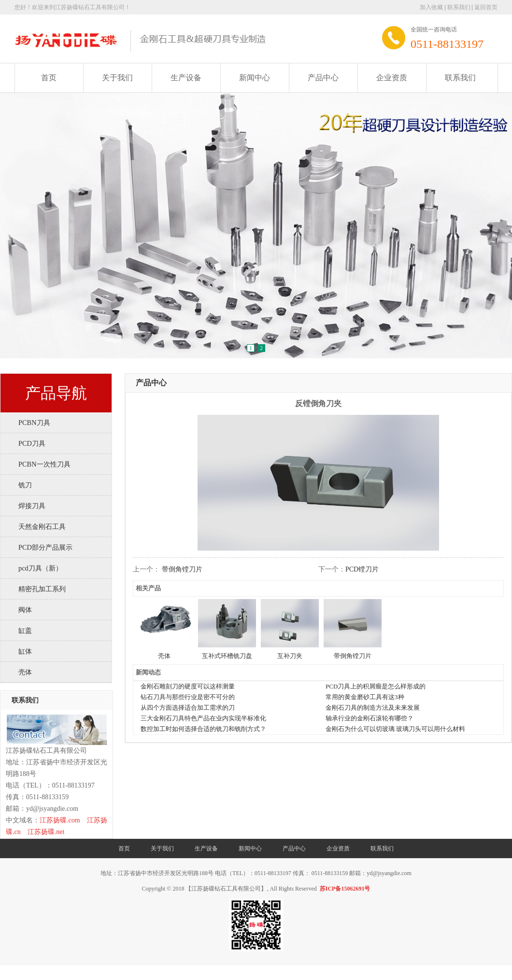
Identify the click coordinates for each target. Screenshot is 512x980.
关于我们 (117, 78)
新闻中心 (255, 78)
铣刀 (25, 485)
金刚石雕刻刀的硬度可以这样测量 (188, 686)
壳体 (25, 672)
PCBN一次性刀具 (44, 464)
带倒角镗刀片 (182, 569)
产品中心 (323, 78)
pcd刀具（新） (40, 568)
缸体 (25, 651)
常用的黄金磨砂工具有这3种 (365, 697)
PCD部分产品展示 (45, 547)
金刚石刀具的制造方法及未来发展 (373, 708)
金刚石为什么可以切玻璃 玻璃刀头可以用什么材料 (395, 729)
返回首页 (486, 7)
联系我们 (459, 7)
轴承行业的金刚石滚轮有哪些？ (370, 718)
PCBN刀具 (34, 423)
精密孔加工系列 (42, 589)
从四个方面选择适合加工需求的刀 (188, 708)
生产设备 (186, 78)
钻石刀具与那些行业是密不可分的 (188, 697)
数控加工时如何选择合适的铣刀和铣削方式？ (203, 729)
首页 (49, 78)
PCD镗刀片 (362, 569)
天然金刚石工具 (42, 527)
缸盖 (25, 630)
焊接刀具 (32, 506)
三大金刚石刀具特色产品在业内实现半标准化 (203, 718)
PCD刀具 (32, 443)
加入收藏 (431, 7)
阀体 (25, 610)
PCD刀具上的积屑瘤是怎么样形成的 (376, 686)
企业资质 (392, 78)
